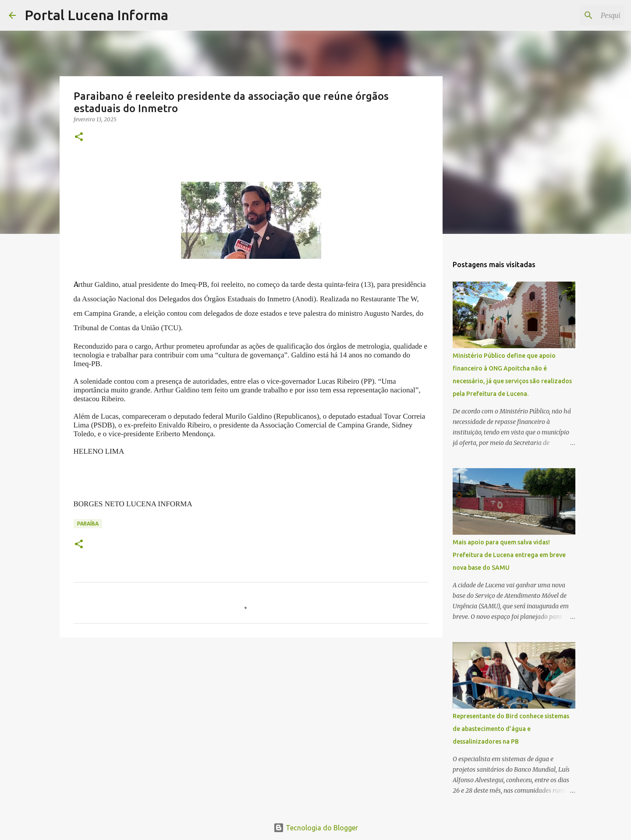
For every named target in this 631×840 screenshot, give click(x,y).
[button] (79, 137)
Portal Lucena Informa (96, 15)
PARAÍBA (88, 524)
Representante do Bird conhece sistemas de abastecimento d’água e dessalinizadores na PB (511, 729)
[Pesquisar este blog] (578, 15)
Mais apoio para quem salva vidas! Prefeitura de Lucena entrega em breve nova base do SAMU (509, 555)
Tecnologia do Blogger (316, 828)
